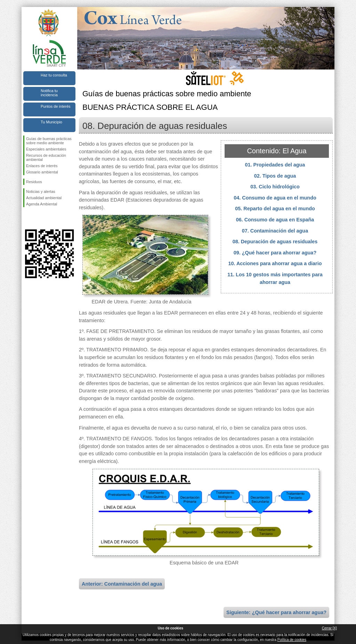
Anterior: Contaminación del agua (122, 584)
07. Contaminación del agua (275, 231)
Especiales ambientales (46, 149)
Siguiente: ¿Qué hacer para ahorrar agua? (276, 612)
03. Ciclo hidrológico (275, 187)
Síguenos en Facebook (27, 218)
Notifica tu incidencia (49, 93)
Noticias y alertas (41, 191)
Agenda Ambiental (42, 204)
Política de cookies (292, 640)
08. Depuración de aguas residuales (275, 242)
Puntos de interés (56, 106)
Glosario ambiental (42, 172)
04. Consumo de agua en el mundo (275, 198)
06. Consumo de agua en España (275, 220)
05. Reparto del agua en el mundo (275, 209)
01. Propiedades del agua (275, 165)
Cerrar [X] (329, 628)
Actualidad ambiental (44, 198)
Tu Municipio (51, 122)
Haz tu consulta (54, 75)
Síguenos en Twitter (39, 218)
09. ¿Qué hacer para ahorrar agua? (275, 253)
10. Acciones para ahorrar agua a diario (275, 263)
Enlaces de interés (42, 166)
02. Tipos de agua (275, 176)
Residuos (34, 182)
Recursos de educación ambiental (46, 157)
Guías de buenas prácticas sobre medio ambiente (49, 141)
